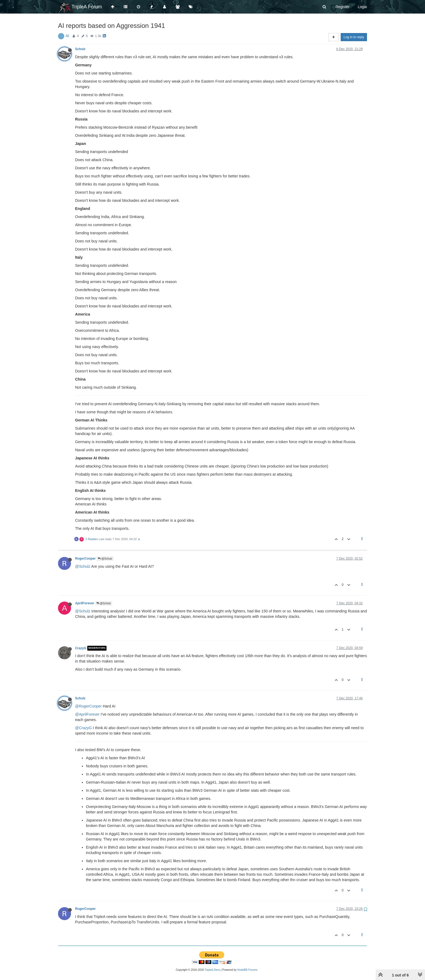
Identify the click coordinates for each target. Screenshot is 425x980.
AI (67, 36)
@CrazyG (83, 728)
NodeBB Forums (247, 970)
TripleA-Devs (212, 970)
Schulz (80, 49)
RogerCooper (85, 559)
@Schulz (105, 559)
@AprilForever (87, 714)
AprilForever (85, 603)
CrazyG (81, 648)
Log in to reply (354, 37)
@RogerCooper (88, 706)
